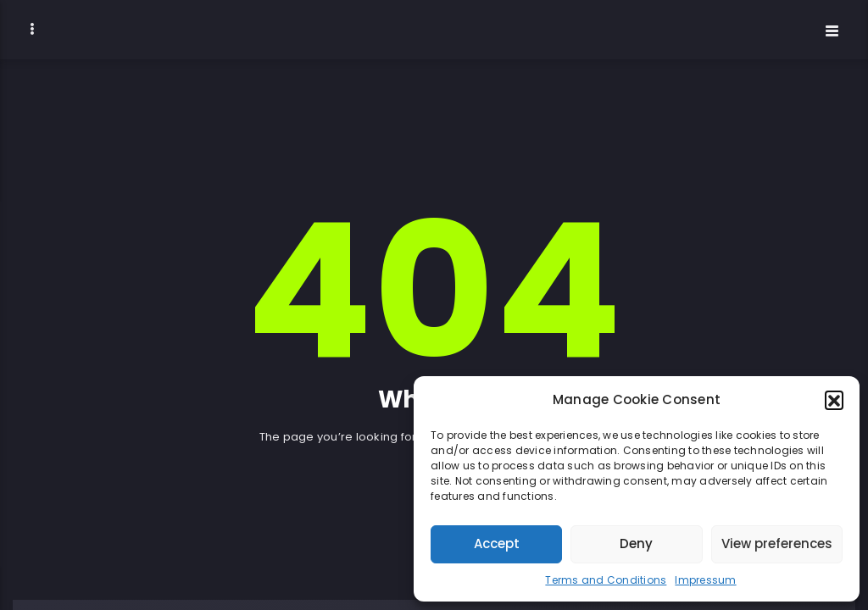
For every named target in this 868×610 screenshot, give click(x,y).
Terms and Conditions (606, 580)
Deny (636, 543)
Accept (497, 543)
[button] (834, 400)
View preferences (777, 543)
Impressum (705, 580)
